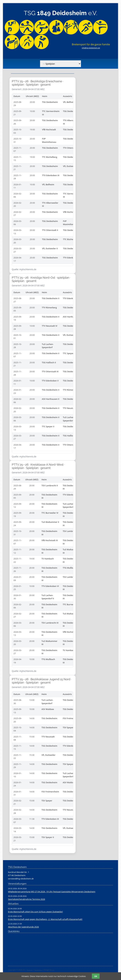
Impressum (38, 970)
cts (53, 970)
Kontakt (30, 970)
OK (96, 976)
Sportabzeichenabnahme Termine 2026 (27, 899)
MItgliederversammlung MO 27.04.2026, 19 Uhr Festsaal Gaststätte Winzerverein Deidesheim (52, 892)
